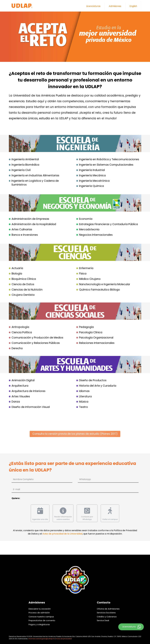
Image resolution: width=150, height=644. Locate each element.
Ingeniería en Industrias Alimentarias (35, 175)
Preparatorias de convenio (42, 620)
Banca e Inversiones (25, 235)
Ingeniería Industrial (92, 170)
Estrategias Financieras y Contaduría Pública (108, 224)
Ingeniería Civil (21, 170)
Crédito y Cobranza (107, 617)
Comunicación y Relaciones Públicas (36, 343)
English (133, 6)
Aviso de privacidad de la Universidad (62, 534)
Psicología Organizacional (96, 338)
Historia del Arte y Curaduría (98, 386)
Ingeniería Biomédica (25, 165)
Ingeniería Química (91, 186)
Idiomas (84, 391)
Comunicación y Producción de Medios (37, 338)
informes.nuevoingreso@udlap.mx (42, 639)
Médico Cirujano (90, 279)
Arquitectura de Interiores (28, 391)
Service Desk (103, 620)
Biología (17, 274)
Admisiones (115, 6)
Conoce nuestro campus (41, 617)
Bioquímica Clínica (24, 279)
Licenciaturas (93, 6)
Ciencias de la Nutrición (27, 290)
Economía (86, 219)
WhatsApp (85, 479)
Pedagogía (86, 327)
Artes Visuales (21, 396)
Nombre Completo (23, 479)
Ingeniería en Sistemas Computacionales (106, 165)
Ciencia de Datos (23, 284)
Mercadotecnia (89, 229)
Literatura (85, 396)
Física (83, 274)
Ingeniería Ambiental (25, 159)
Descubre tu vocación (40, 609)
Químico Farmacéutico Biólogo (99, 290)
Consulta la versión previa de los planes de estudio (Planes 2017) (75, 434)
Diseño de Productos (93, 380)
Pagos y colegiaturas (39, 624)
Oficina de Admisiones (108, 609)
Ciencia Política (22, 332)
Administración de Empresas (30, 219)
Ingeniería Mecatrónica (94, 181)
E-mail (16, 489)
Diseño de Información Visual (31, 407)
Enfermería (86, 268)
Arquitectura (20, 386)
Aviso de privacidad (64, 639)
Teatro (83, 407)
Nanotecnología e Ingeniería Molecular (105, 284)
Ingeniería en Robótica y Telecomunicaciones (109, 159)
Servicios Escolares (106, 613)
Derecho (17, 348)
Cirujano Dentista (23, 295)
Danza (16, 402)
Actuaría (17, 268)
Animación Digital (23, 380)
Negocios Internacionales (96, 235)
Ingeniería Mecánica (92, 175)
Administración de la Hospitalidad (34, 224)
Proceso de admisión (39, 613)
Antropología (20, 327)
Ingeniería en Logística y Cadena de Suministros (35, 183)
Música (84, 402)
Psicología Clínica (91, 332)
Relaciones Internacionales (97, 343)
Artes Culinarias (22, 229)
